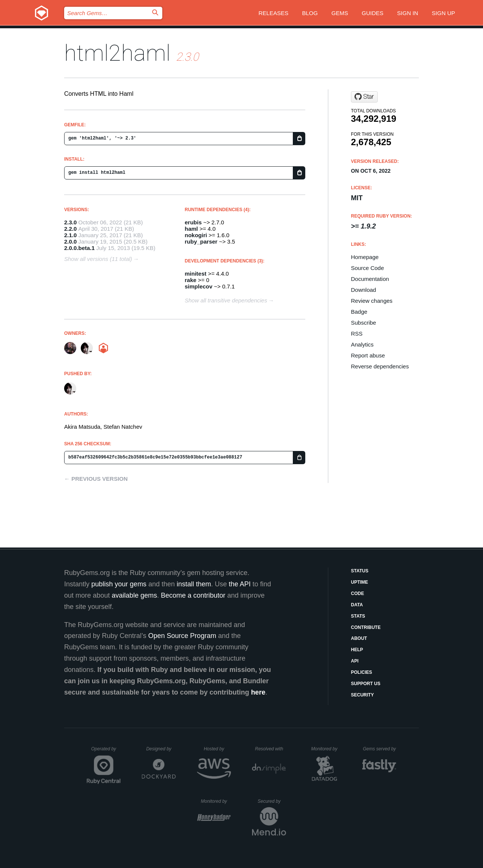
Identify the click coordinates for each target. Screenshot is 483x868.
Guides (373, 13)
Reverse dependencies (380, 366)
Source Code (368, 268)
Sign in (408, 13)
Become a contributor (193, 595)
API (355, 661)
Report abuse (368, 355)
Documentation (370, 279)
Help (357, 650)
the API (240, 584)
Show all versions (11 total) (98, 259)
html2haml (117, 53)
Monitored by (326, 749)
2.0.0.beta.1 (79, 248)
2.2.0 (70, 229)
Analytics (362, 344)
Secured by (272, 801)
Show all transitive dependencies (226, 300)
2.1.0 (70, 235)
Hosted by (217, 749)
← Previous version (96, 479)
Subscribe (364, 323)
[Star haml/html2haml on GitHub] (364, 97)
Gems (340, 13)
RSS (357, 334)
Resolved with (271, 749)
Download (364, 290)
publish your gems (119, 584)
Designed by (161, 749)
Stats (358, 616)
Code (358, 593)
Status (360, 571)
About (359, 638)
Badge (359, 312)
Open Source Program (182, 636)
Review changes (372, 301)
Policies (361, 672)
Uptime (359, 582)
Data (357, 605)
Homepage (365, 257)
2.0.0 (70, 242)
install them (194, 584)
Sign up (443, 13)
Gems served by (380, 749)
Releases (273, 13)
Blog (310, 13)
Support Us (366, 684)
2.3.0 (70, 222)
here (258, 692)
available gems (134, 595)
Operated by (106, 751)
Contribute (366, 627)
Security (362, 695)
